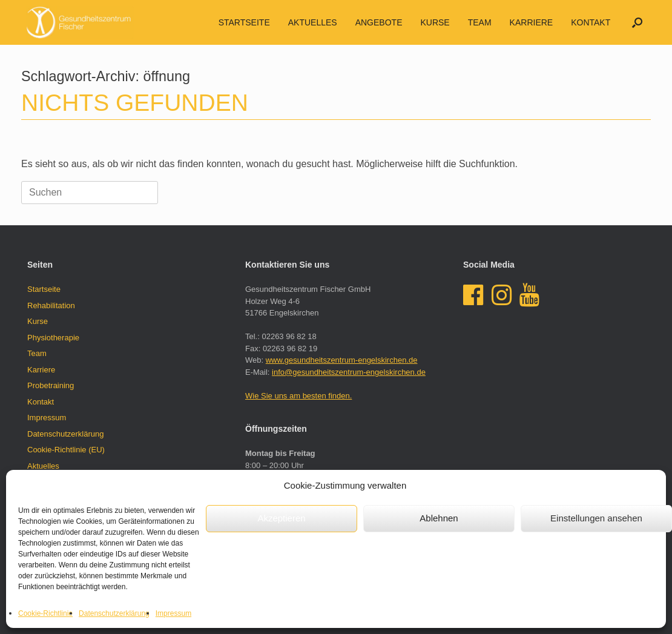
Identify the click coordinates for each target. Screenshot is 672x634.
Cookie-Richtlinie (45, 613)
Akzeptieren (281, 518)
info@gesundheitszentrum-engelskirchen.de (349, 372)
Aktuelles (43, 466)
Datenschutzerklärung (114, 613)
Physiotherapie (53, 338)
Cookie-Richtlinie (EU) (66, 450)
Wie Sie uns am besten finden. (298, 396)
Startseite (244, 22)
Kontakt (591, 22)
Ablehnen (439, 518)
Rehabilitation (51, 305)
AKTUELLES (313, 22)
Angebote (379, 22)
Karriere (532, 22)
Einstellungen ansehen (596, 518)
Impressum (173, 613)
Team (480, 22)
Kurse (435, 22)
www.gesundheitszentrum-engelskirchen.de (342, 360)
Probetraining (51, 385)
